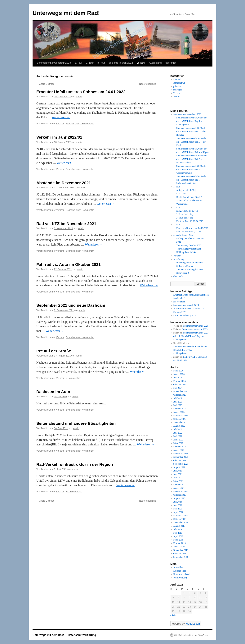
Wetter (176, 97)
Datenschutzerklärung (82, 635)
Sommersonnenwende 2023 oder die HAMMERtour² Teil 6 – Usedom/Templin (191, 169)
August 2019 (179, 526)
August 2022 (179, 426)
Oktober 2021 (180, 460)
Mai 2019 (178, 533)
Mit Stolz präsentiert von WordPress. (191, 635)
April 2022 (178, 440)
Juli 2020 (178, 502)
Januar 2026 (179, 374)
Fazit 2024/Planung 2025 (185, 315)
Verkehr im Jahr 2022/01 (59, 137)
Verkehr (141, 63)
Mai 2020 (178, 509)
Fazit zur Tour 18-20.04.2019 (190, 221)
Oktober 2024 (180, 384)
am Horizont (179, 302)
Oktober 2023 (180, 395)
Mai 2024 (178, 388)
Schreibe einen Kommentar (80, 124)
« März (174, 615)
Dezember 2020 (181, 491)
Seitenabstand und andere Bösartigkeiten (76, 423)
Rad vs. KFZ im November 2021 (66, 224)
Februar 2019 (180, 543)
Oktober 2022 (180, 419)
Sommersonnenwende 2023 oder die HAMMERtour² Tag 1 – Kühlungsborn (191, 121)
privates (177, 86)
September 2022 (181, 422)
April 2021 (178, 478)
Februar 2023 (180, 409)
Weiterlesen (61, 117)
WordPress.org (180, 578)
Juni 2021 (178, 474)
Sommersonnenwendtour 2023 (54, 63)
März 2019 (178, 540)
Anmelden (178, 567)
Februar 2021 (180, 485)
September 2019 (181, 522)
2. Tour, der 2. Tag (185, 214)
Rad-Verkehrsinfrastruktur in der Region (75, 464)
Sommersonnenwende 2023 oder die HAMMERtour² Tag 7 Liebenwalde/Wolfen (191, 180)
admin (79, 97)
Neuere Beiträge (149, 84)
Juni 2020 (178, 505)
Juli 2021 (178, 471)
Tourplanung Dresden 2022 (189, 245)
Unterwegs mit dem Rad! (66, 13)
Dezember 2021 (181, 453)
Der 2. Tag (181, 194)
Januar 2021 (179, 488)
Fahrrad (177, 79)
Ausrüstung (155, 63)
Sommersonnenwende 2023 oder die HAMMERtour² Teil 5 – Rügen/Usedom (191, 159)
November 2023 (181, 391)
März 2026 (178, 371)
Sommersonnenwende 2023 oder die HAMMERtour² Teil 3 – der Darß (191, 142)
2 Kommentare (73, 378)
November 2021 (181, 457)
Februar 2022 (180, 447)
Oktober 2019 (180, 519)
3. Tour (101, 63)
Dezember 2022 (181, 416)
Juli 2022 (178, 429)
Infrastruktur (179, 83)
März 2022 (178, 443)
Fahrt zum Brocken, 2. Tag (189, 232)
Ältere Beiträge (45, 84)
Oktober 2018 (180, 554)
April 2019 (178, 536)
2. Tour (90, 63)
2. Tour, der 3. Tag (185, 218)
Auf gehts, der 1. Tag (186, 190)
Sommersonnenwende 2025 (186, 305)
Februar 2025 (180, 381)
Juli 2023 (178, 398)
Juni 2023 (178, 402)
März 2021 (178, 481)
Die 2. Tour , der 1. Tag (187, 211)
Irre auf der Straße (54, 351)
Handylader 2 (183, 273)
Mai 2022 (178, 436)
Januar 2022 (179, 450)
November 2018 (181, 550)
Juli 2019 (178, 529)
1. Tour (78, 63)
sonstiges (178, 90)
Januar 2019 (179, 547)
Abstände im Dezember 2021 (64, 183)
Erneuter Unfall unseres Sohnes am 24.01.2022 (81, 92)
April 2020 (178, 512)
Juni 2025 (178, 378)
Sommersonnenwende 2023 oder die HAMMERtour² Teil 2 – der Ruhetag (191, 131)
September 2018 (181, 557)
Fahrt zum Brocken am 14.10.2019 (192, 228)
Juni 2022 (178, 433)
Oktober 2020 (180, 495)
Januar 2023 (179, 412)
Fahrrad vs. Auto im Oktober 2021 (68, 264)
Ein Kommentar (74, 492)
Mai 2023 (178, 405)
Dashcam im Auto (53, 392)
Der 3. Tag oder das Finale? (189, 197)
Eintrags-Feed (180, 571)
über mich (171, 63)
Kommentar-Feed (181, 574)
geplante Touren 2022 (121, 63)
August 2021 (179, 467)
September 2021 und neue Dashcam (71, 305)
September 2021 (181, 464)
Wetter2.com (193, 624)
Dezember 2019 (181, 516)
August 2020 (179, 498)
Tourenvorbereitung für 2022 (190, 269)
